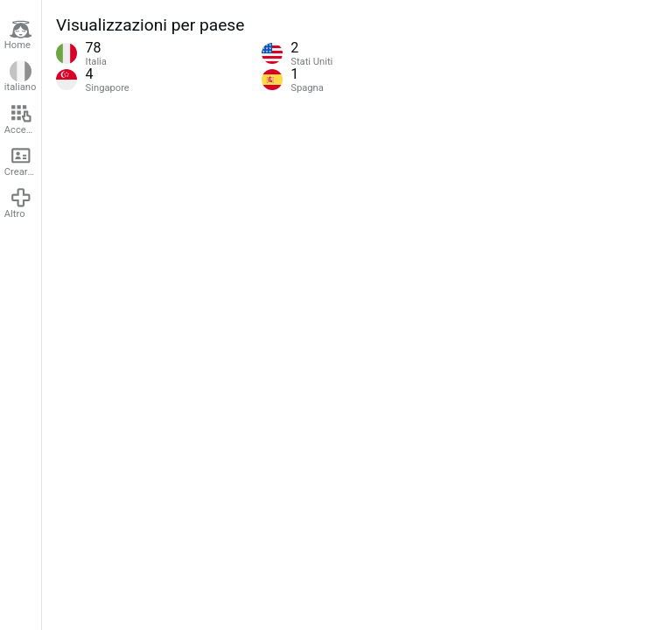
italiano (21, 77)
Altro (18, 203)
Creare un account (23, 161)
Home (18, 35)
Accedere (23, 119)
